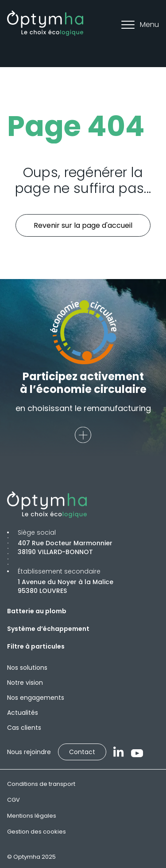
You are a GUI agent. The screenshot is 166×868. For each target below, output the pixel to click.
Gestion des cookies (37, 832)
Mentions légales (32, 816)
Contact (82, 752)
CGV (14, 800)
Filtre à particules (36, 646)
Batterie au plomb (37, 611)
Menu (140, 25)
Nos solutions (27, 668)
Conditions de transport (41, 784)
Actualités (23, 713)
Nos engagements (36, 698)
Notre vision (25, 683)
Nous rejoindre (29, 752)
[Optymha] (45, 23)
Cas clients (24, 728)
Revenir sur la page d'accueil (83, 225)
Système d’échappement (48, 629)
